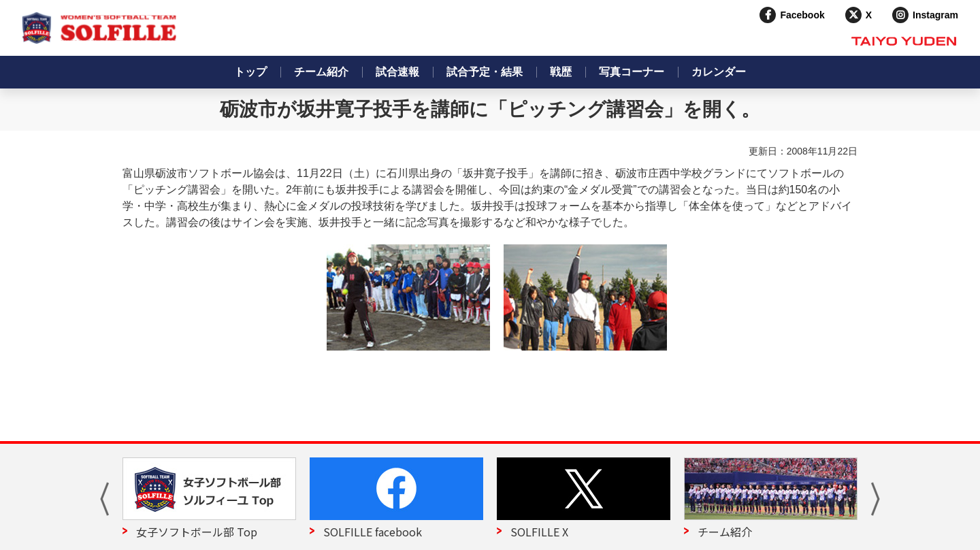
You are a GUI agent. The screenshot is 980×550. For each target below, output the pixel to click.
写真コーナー (632, 72)
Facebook (802, 15)
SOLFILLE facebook (373, 532)
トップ (250, 72)
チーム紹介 (321, 72)
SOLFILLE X (539, 532)
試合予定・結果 (485, 72)
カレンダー (719, 72)
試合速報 (397, 72)
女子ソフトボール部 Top (197, 532)
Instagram (935, 15)
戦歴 (561, 72)
